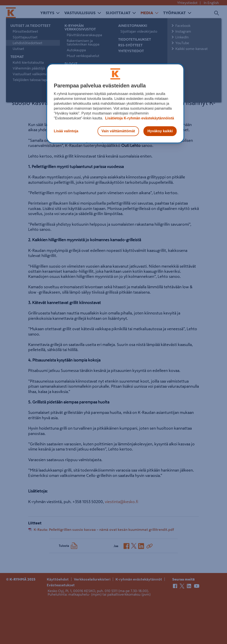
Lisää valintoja (66, 131)
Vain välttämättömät (118, 131)
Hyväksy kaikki (160, 131)
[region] (115, 103)
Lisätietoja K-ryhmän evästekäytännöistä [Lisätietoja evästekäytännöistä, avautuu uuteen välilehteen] (139, 118)
